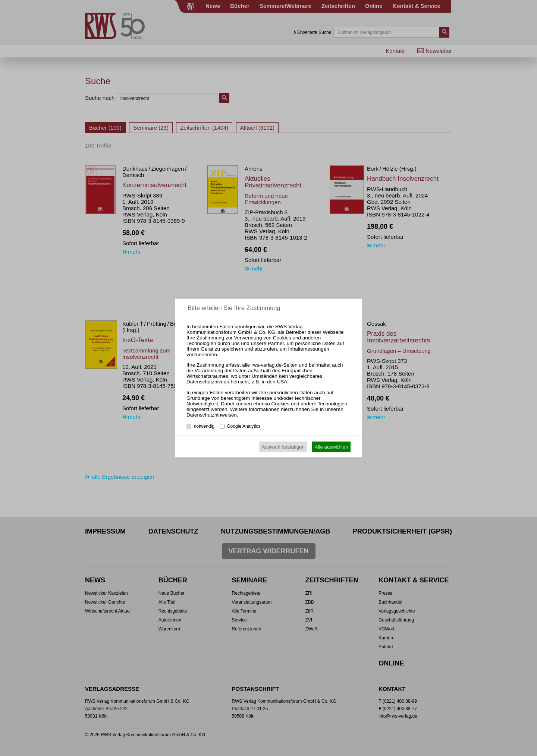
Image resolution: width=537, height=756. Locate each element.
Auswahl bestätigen (283, 447)
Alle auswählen (332, 447)
